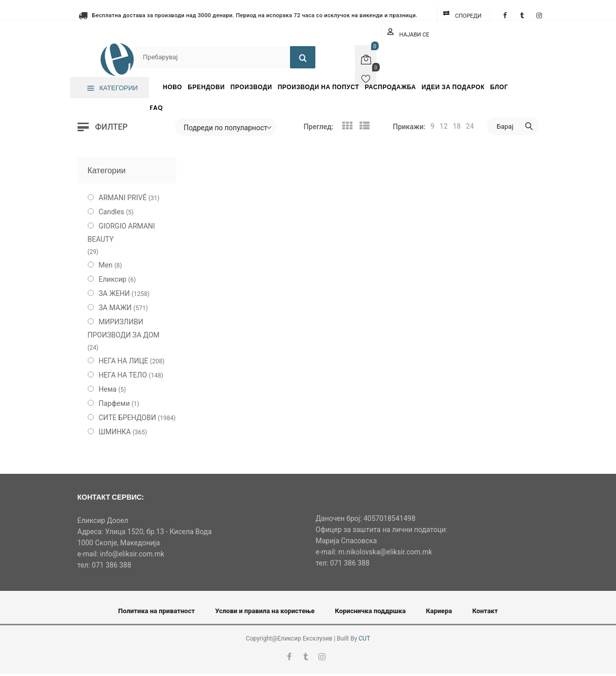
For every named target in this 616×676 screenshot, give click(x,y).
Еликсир (113, 279)
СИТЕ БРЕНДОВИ (128, 418)
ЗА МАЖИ (115, 308)
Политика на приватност (156, 611)
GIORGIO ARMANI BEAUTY (121, 233)
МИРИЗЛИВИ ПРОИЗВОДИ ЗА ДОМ (124, 328)
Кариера (439, 611)
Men (106, 265)
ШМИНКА (115, 432)
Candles (112, 212)
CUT (364, 639)
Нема (108, 389)
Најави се (414, 35)
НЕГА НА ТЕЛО (123, 375)
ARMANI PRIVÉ (123, 198)
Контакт (485, 611)
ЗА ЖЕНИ (115, 293)
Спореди (468, 16)
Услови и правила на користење (265, 611)
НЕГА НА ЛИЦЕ (124, 361)
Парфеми (115, 403)
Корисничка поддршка (370, 611)
